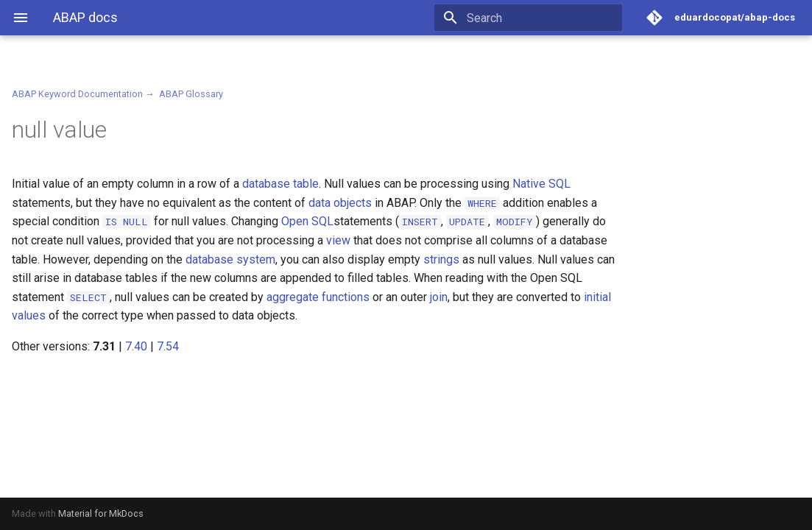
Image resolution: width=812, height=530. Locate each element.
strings (441, 259)
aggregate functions (318, 297)
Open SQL (307, 221)
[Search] (536, 18)
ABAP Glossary (191, 94)
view (338, 240)
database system (230, 259)
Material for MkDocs (101, 513)
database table (280, 184)
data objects (340, 203)
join (439, 297)
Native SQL (541, 184)
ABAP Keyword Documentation (77, 94)
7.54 (168, 346)
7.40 (136, 346)
